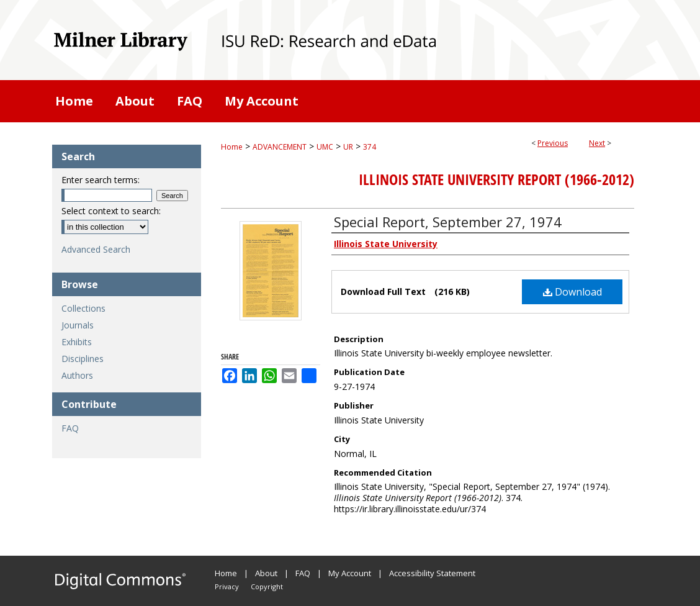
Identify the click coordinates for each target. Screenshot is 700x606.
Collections (83, 308)
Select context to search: (111, 211)
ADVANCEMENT (280, 147)
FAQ (70, 428)
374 (370, 147)
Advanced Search (96, 249)
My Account (350, 573)
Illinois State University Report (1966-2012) (496, 179)
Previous (553, 143)
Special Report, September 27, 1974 (448, 222)
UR (348, 147)
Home (232, 147)
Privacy (227, 586)
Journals (78, 325)
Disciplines (83, 359)
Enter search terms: (101, 180)
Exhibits (77, 342)
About (266, 573)
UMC (325, 147)
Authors (77, 375)
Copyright (267, 586)
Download (572, 292)
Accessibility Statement (432, 573)
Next (597, 143)
